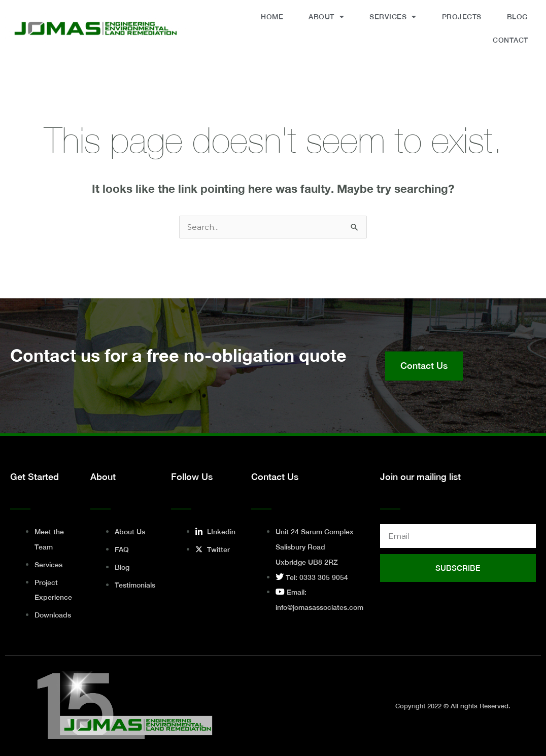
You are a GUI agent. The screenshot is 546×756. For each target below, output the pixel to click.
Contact (510, 40)
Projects (462, 17)
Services (393, 17)
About (326, 17)
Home (272, 17)
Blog (518, 17)
